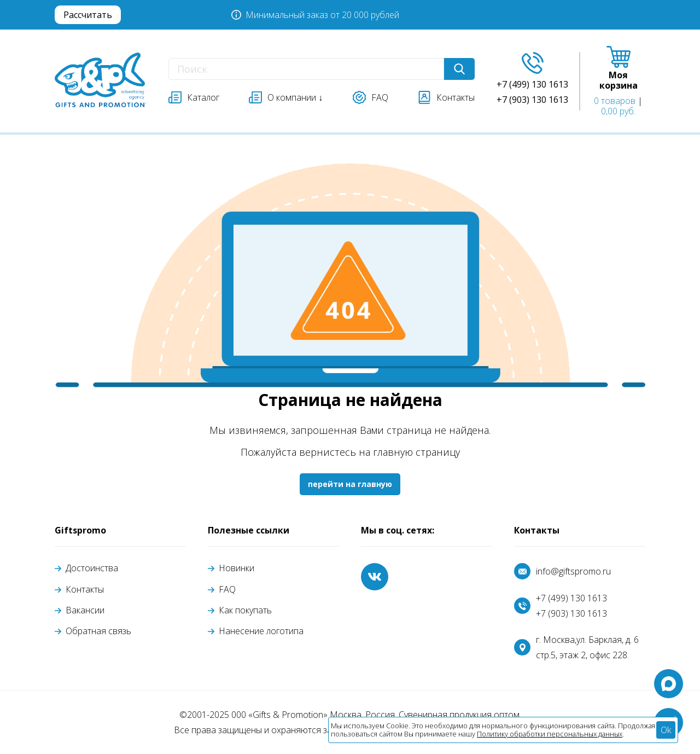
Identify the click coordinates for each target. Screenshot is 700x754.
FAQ (227, 589)
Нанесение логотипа (261, 631)
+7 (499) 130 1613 (571, 598)
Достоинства (92, 568)
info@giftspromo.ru (573, 571)
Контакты (85, 589)
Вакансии (85, 610)
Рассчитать (88, 15)
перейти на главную (350, 484)
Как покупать (245, 610)
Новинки (237, 568)
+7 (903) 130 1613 (571, 613)
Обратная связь (98, 631)
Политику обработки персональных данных (550, 734)
